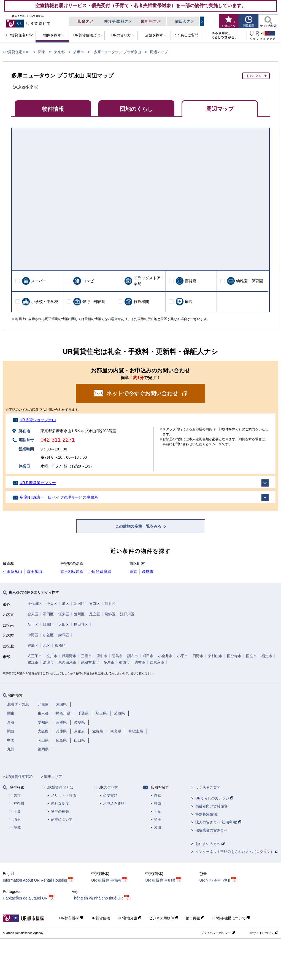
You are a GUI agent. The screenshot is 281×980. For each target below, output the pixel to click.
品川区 (33, 625)
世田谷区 (81, 625)
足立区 (95, 614)
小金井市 (165, 656)
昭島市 (117, 656)
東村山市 (215, 656)
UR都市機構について (231, 918)
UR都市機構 (71, 918)
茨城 (17, 827)
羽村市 (140, 662)
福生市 (267, 656)
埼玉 (17, 819)
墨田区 (48, 614)
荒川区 (79, 614)
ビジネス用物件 (164, 918)
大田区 (64, 625)
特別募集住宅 (206, 814)
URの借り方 (108, 787)
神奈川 (19, 803)
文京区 (95, 604)
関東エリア (53, 777)
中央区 (52, 604)
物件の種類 (60, 811)
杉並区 (48, 635)
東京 (133, 571)
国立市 (251, 656)
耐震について (62, 819)
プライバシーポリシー (218, 933)
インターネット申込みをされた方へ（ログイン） (237, 852)
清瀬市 (48, 662)
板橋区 (60, 645)
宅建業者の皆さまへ (211, 830)
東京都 (59, 52)
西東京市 (157, 662)
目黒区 (48, 625)
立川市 (52, 656)
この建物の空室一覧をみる (139, 526)
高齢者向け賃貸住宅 (211, 806)
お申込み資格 (114, 803)
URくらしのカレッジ (214, 798)
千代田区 (35, 604)
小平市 (183, 656)
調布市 (133, 656)
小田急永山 (12, 571)
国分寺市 (234, 656)
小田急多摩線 (100, 571)
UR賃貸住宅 (100, 918)
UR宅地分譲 (129, 918)
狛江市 (33, 662)
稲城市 (124, 662)
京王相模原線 (72, 571)
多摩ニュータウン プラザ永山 (117, 52)
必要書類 (110, 795)
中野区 (33, 635)
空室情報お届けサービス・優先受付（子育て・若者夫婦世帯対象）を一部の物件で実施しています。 (141, 6)
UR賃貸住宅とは (60, 787)
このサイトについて (263, 933)
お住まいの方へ (210, 844)
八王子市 (35, 656)
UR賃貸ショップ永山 (38, 420)
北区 (47, 645)
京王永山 (34, 571)
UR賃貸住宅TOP (16, 52)
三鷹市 (86, 656)
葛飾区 (110, 614)
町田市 (148, 656)
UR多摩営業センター (38, 483)
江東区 (64, 614)
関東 (42, 52)
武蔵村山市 (90, 662)
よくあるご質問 (208, 787)
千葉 (17, 811)
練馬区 (64, 635)
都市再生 (195, 918)
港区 (66, 604)
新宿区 (79, 604)
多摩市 (79, 52)
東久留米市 (67, 662)
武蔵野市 (69, 656)
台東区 (33, 614)
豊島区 (33, 645)
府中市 (102, 656)
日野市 (198, 656)
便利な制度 (60, 803)
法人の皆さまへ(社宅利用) (218, 822)
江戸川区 (127, 614)
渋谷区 (110, 604)
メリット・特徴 (64, 795)
